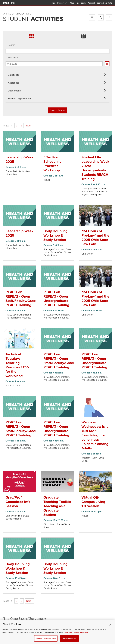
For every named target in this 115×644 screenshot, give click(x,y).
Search (12, 45)
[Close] (110, 627)
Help (53, 3)
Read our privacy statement (77, 635)
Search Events (57, 110)
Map (72, 3)
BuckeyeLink (63, 3)
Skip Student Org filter (6, 20)
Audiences (14, 83)
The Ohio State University (9, 3)
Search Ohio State (104, 3)
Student (33, 19)
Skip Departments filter (6, 12)
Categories (14, 75)
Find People (81, 3)
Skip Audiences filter (6, 4)
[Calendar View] (107, 64)
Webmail (91, 3)
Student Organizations (20, 99)
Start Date (13, 58)
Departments (15, 91)
